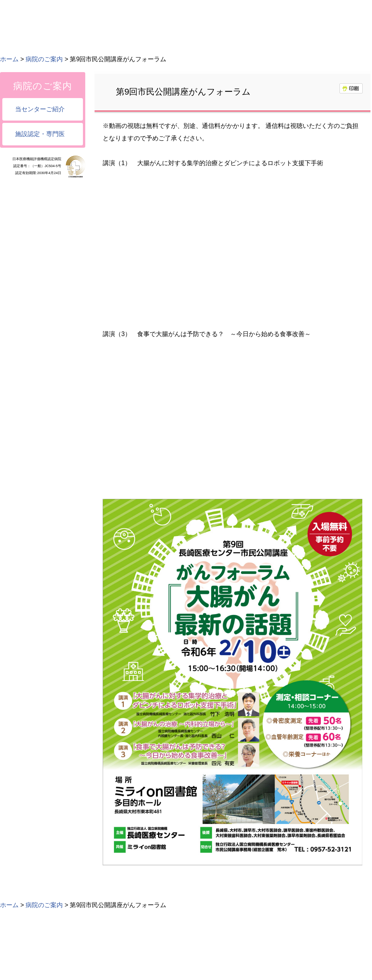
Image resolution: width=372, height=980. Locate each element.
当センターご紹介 (40, 109)
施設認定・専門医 (40, 134)
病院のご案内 (44, 59)
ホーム (9, 59)
